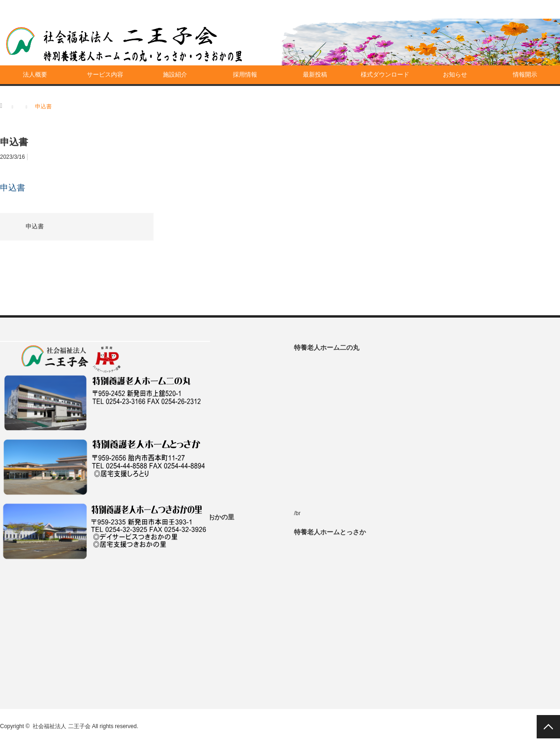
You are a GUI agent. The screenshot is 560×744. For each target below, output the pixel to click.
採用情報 (245, 74)
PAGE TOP (548, 727)
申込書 (13, 188)
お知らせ (455, 74)
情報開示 (525, 74)
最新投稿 (315, 74)
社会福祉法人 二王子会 (61, 726)
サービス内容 (105, 74)
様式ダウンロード (385, 74)
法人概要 (35, 74)
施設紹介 (175, 74)
